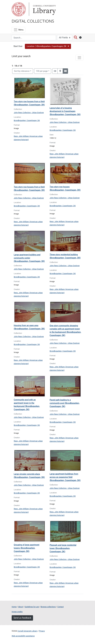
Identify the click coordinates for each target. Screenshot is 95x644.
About (21, 607)
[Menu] (18, 30)
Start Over (18, 46)
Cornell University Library (27, 631)
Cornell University (19, 9)
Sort (22, 71)
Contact (60, 607)
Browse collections (48, 607)
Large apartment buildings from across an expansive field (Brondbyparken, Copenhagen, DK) (65, 477)
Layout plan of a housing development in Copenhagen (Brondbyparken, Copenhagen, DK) (65, 111)
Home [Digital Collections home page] (14, 607)
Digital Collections (33, 21)
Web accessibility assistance (23, 636)
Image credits (17, 612)
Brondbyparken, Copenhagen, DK (27, 120)
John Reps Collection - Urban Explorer (29, 113)
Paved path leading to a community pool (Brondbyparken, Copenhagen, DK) (65, 403)
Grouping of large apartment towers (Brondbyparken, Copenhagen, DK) (27, 548)
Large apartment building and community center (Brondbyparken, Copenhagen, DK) (29, 258)
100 (42, 71)
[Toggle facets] (79, 58)
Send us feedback (22, 618)
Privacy (42, 631)
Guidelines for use (32, 607)
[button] (48, 46)
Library (44, 9)
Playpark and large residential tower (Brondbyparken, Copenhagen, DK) (63, 548)
